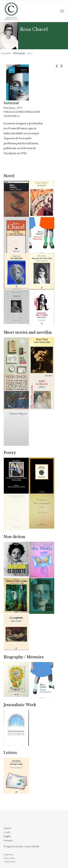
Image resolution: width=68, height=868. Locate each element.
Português (8, 840)
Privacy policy (9, 858)
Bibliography (19, 53)
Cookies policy (10, 861)
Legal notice (9, 854)
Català (7, 832)
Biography (6, 53)
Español (7, 828)
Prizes (30, 53)
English (7, 836)
